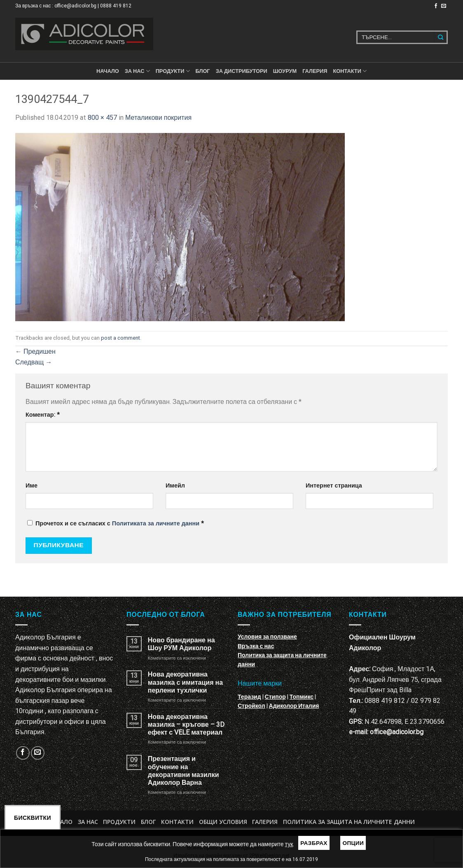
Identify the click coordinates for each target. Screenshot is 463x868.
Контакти (177, 822)
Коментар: (43, 415)
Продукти (119, 822)
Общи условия (223, 822)
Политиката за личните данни (156, 524)
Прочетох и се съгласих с (116, 524)
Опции (353, 843)
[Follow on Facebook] (436, 6)
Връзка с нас (256, 646)
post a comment (120, 338)
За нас (137, 71)
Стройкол (251, 706)
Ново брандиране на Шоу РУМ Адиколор (181, 644)
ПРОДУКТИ (173, 71)
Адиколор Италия (294, 706)
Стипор (275, 697)
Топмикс (302, 697)
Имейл (175, 486)
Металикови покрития (158, 118)
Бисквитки (33, 818)
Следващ (34, 362)
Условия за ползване (267, 637)
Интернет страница (334, 486)
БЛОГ (203, 71)
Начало (108, 71)
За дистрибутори (242, 71)
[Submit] (441, 37)
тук (289, 844)
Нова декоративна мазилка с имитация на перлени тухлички (185, 682)
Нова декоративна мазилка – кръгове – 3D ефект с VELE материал (186, 724)
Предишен (35, 351)
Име (32, 486)
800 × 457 (102, 118)
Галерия (315, 71)
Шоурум (285, 71)
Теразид (249, 697)
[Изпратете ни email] (444, 6)
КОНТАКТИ (350, 71)
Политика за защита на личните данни (349, 822)
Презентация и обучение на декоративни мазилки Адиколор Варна (184, 771)
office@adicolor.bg (397, 732)
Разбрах (314, 843)
